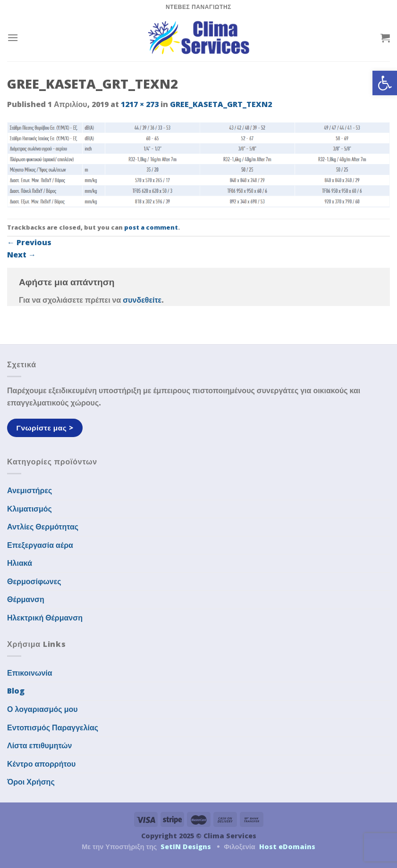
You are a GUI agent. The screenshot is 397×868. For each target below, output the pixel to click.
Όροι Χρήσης (31, 782)
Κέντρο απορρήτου (41, 764)
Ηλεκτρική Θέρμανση (45, 618)
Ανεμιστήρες (30, 490)
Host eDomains (287, 847)
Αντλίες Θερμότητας (43, 527)
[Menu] (13, 37)
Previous (29, 242)
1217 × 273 (140, 104)
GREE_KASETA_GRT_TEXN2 (221, 104)
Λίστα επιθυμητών (40, 745)
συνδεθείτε (142, 300)
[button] (385, 83)
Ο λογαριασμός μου (42, 709)
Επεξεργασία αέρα (40, 545)
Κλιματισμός (30, 509)
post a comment (151, 227)
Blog (16, 691)
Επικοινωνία (30, 673)
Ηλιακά (20, 563)
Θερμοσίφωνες (34, 581)
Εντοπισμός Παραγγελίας (53, 727)
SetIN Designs (186, 847)
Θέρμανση (26, 599)
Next (21, 255)
